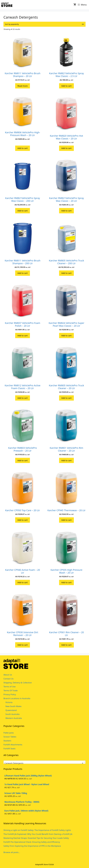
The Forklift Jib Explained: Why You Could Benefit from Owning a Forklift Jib (38, 834)
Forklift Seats (9, 749)
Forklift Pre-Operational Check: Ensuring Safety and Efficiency (32, 842)
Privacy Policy (10, 694)
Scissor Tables (10, 737)
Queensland (11, 710)
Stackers (7, 741)
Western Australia (14, 718)
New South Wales (13, 706)
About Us (8, 675)
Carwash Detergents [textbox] (44, 763)
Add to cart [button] (67, 86)
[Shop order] (44, 24)
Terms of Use (10, 687)
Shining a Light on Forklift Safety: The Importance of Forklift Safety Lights (37, 830)
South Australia (12, 714)
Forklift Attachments (13, 745)
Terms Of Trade (11, 690)
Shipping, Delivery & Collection (18, 683)
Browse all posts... (12, 852)
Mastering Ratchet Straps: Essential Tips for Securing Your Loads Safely (36, 838)
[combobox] (44, 762)
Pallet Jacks (9, 733)
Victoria (9, 702)
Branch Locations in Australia (17, 698)
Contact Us (9, 679)
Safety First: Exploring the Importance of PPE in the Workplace (32, 846)
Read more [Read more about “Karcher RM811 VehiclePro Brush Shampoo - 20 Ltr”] (23, 86)
